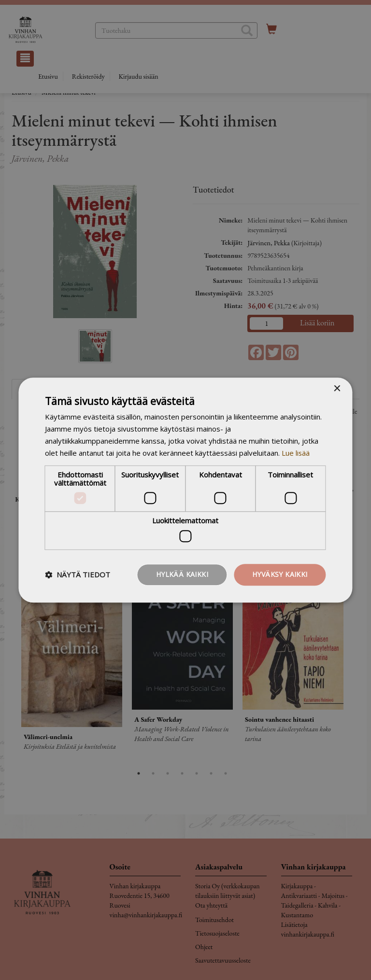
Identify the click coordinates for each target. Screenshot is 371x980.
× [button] (337, 389)
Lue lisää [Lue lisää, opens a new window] (296, 453)
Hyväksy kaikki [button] (280, 574)
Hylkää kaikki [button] (182, 574)
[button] (78, 574)
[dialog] (185, 490)
